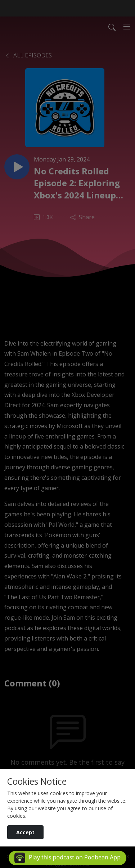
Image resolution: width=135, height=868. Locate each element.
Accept (25, 832)
